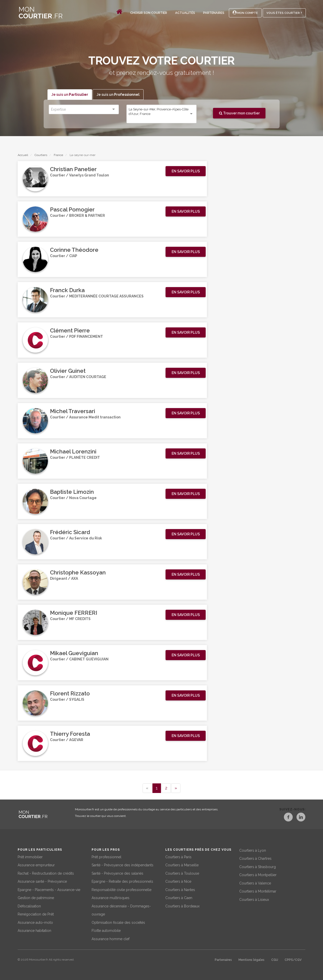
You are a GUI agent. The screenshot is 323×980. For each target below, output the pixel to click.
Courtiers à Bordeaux (182, 905)
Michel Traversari (73, 411)
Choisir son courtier (149, 13)
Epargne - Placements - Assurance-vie (49, 889)
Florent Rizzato (70, 694)
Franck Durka (67, 290)
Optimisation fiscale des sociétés (118, 922)
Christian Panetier (73, 169)
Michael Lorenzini (73, 452)
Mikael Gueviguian (74, 653)
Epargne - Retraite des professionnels (122, 881)
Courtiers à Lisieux (254, 899)
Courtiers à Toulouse (182, 873)
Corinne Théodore (74, 250)
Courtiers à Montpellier (258, 874)
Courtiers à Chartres (255, 858)
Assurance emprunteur (36, 865)
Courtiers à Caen (179, 897)
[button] (186, 171)
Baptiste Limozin (72, 492)
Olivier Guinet (68, 371)
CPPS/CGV (293, 959)
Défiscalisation (29, 905)
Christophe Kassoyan (78, 573)
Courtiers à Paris (178, 856)
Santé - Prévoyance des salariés (117, 873)
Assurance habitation (34, 930)
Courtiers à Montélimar (258, 891)
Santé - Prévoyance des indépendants (123, 865)
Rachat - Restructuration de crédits (46, 873)
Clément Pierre (70, 331)
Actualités (185, 13)
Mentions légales (251, 959)
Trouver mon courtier (239, 113)
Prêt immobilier (30, 856)
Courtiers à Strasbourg (258, 866)
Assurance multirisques (111, 897)
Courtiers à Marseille (182, 865)
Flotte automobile (106, 930)
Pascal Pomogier (72, 210)
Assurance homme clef (111, 938)
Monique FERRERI (74, 613)
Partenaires (214, 13)
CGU (275, 959)
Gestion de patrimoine (36, 897)
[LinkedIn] (301, 818)
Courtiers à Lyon (253, 850)
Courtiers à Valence (255, 882)
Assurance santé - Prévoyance (42, 881)
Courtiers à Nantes (180, 889)
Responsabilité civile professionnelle (122, 889)
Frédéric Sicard (70, 532)
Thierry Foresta (70, 734)
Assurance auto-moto (35, 922)
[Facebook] (284, 818)
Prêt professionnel (106, 856)
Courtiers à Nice (178, 881)
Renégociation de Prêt (36, 914)
